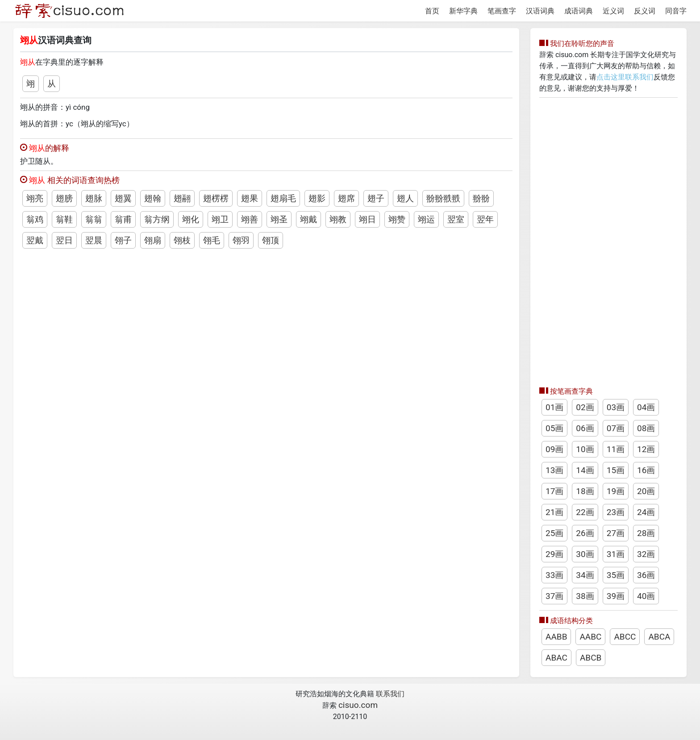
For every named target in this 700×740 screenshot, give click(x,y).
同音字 (676, 11)
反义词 (645, 11)
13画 (554, 470)
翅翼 (123, 198)
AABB (556, 637)
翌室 (456, 219)
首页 (432, 11)
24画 (646, 512)
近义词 (613, 11)
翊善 (250, 219)
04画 (646, 407)
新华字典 (463, 11)
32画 (646, 554)
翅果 (250, 198)
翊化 (191, 219)
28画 (646, 533)
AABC (590, 637)
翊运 (426, 219)
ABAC (556, 658)
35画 (616, 575)
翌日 (64, 240)
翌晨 (94, 240)
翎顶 (271, 240)
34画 (585, 575)
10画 (585, 449)
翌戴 (35, 240)
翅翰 (153, 198)
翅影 (317, 198)
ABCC (625, 637)
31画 (616, 554)
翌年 (485, 219)
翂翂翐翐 (443, 198)
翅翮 (182, 198)
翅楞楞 (216, 198)
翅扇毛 (283, 198)
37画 (554, 596)
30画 (585, 554)
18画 (585, 491)
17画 (554, 491)
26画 (585, 533)
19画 (616, 491)
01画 (554, 407)
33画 (554, 575)
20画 (646, 491)
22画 (585, 512)
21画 (554, 512)
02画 (585, 407)
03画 (616, 407)
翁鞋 (64, 219)
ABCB (591, 658)
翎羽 (241, 240)
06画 (585, 428)
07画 (616, 428)
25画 (554, 533)
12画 (646, 449)
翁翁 (94, 219)
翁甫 (123, 219)
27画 (616, 533)
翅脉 (94, 198)
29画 (554, 554)
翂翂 (481, 198)
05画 (554, 428)
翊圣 (279, 219)
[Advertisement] (608, 240)
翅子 (376, 198)
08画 (646, 428)
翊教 (338, 219)
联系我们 (390, 694)
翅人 (405, 198)
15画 (616, 470)
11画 (616, 449)
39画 (616, 596)
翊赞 (397, 219)
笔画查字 (502, 11)
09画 (554, 449)
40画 (646, 596)
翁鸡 (35, 219)
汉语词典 (540, 11)
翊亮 (35, 198)
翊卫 (220, 219)
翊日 (367, 219)
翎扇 (153, 240)
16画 (646, 470)
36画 (646, 575)
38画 (585, 596)
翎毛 (212, 240)
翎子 (123, 240)
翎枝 (182, 240)
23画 (616, 512)
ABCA (659, 637)
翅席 (346, 198)
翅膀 (64, 198)
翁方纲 (157, 219)
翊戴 (308, 219)
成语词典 (579, 11)
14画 (585, 470)
